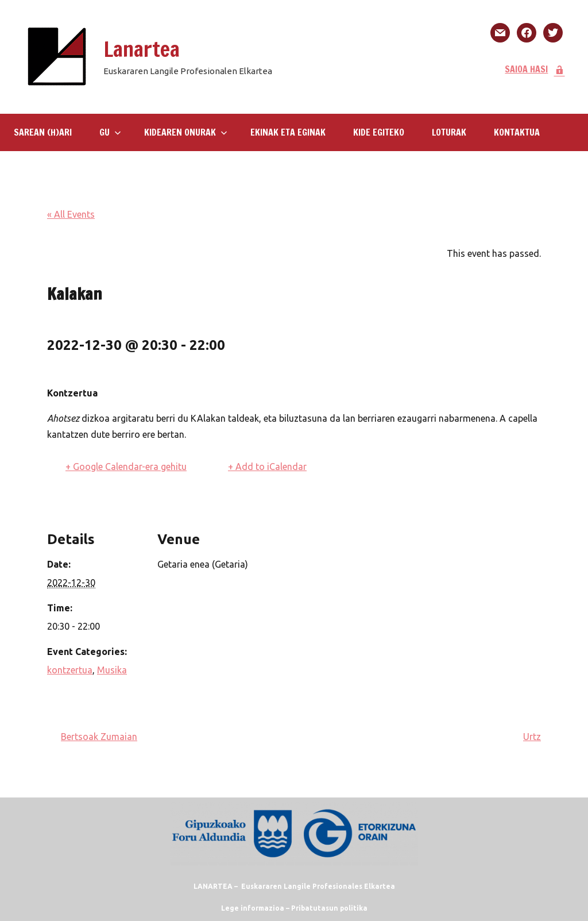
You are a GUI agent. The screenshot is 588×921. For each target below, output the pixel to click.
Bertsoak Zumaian (99, 737)
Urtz (532, 737)
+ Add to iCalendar (267, 467)
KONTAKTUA (517, 132)
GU (110, 132)
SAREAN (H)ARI (43, 132)
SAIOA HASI (535, 69)
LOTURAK (449, 132)
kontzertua (70, 670)
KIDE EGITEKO (379, 132)
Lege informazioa (253, 908)
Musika (112, 670)
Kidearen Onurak (186, 132)
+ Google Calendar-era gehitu (126, 467)
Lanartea (142, 49)
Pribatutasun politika (329, 908)
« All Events (71, 214)
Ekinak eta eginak (288, 132)
